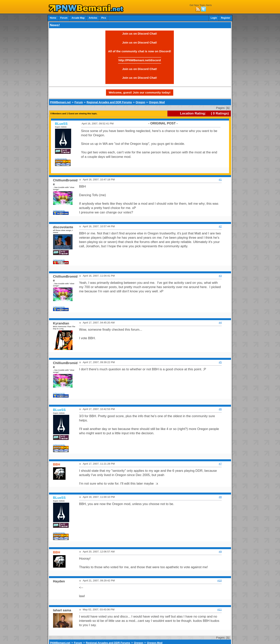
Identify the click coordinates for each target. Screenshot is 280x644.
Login (214, 18)
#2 (220, 226)
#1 (220, 180)
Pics (104, 18)
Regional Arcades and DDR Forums (109, 102)
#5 (220, 362)
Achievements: (61, 159)
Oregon (140, 102)
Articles (93, 18)
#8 (220, 497)
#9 (220, 552)
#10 (220, 581)
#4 (220, 323)
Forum (64, 18)
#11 (220, 609)
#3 (220, 276)
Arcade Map (78, 18)
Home (53, 18)
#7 (220, 464)
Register (226, 18)
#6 (220, 409)
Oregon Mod (157, 102)
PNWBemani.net (60, 102)
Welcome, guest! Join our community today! (140, 92)
